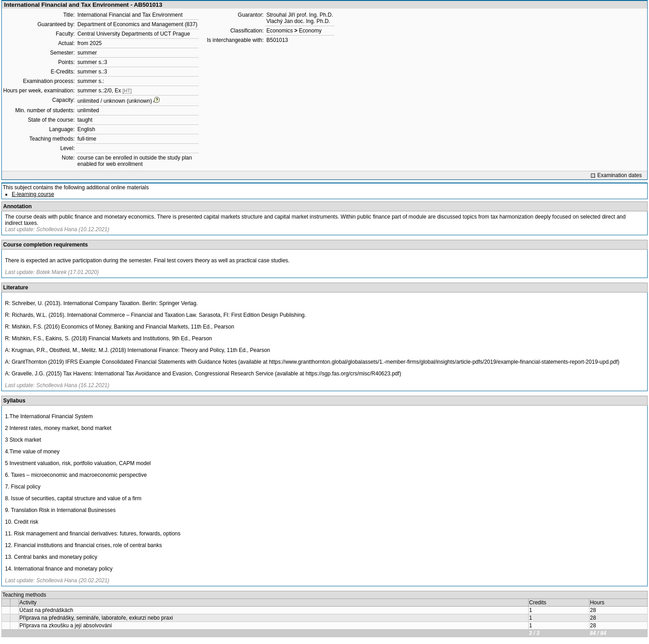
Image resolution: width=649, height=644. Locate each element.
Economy (310, 31)
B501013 (277, 40)
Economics (280, 31)
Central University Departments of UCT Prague (134, 34)
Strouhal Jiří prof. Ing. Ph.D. (300, 15)
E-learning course (33, 194)
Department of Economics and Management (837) (137, 24)
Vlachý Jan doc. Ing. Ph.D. (298, 21)
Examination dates (619, 175)
